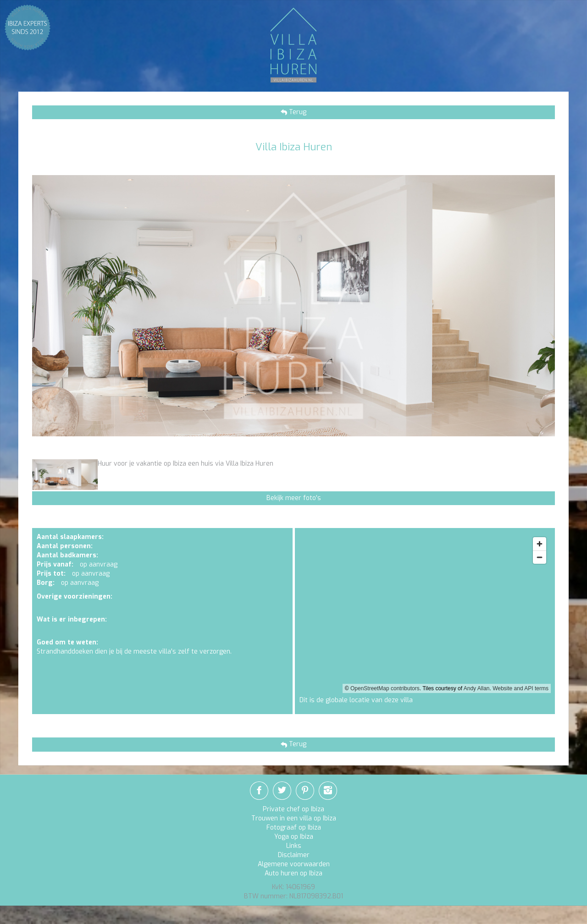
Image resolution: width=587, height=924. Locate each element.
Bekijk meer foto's (294, 498)
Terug (297, 112)
